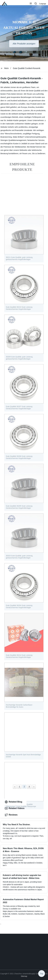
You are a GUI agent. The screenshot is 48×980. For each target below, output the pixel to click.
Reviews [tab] (11, 815)
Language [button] (43, 4)
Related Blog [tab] (13, 802)
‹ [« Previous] (15, 787)
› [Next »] (34, 787)
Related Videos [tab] (15, 808)
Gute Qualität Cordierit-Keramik (27, 68)
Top (42, 973)
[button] (31, 4)
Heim (6, 68)
